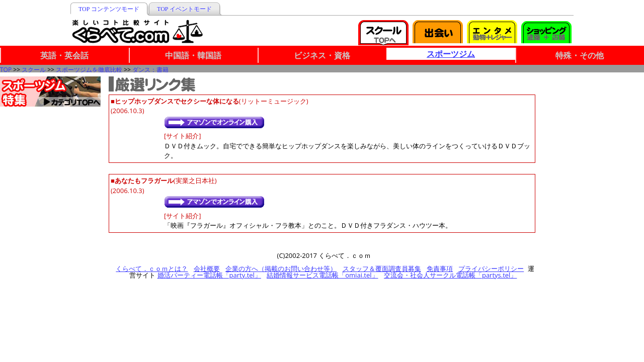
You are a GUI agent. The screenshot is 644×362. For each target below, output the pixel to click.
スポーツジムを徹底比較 (89, 70)
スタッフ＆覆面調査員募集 (382, 268)
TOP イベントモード (184, 9)
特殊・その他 (580, 55)
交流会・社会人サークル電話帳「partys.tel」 (450, 275)
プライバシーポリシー (491, 268)
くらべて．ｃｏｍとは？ (152, 268)
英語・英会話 (64, 55)
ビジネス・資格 (322, 55)
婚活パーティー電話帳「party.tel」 (209, 275)
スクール (34, 70)
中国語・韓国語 (193, 55)
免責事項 (440, 268)
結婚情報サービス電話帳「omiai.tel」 (322, 275)
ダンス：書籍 (150, 70)
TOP (6, 70)
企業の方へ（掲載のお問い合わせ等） (281, 268)
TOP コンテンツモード (109, 9)
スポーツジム (451, 54)
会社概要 (207, 268)
